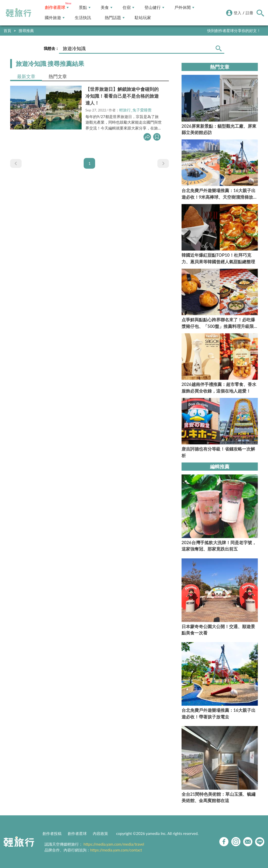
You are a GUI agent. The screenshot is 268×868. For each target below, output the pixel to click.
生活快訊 (83, 18)
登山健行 (154, 8)
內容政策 (100, 833)
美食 (107, 8)
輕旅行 (19, 13)
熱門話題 (115, 18)
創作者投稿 (52, 833)
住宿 (128, 8)
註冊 (249, 13)
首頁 (7, 31)
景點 (85, 8)
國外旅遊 (55, 18)
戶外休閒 (184, 8)
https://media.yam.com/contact (116, 850)
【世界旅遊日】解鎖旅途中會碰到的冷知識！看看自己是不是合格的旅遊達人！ (122, 96)
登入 (237, 13)
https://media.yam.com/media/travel (114, 844)
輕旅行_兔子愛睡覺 (135, 110)
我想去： (51, 48)
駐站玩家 (143, 18)
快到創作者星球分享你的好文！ (234, 31)
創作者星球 (57, 8)
